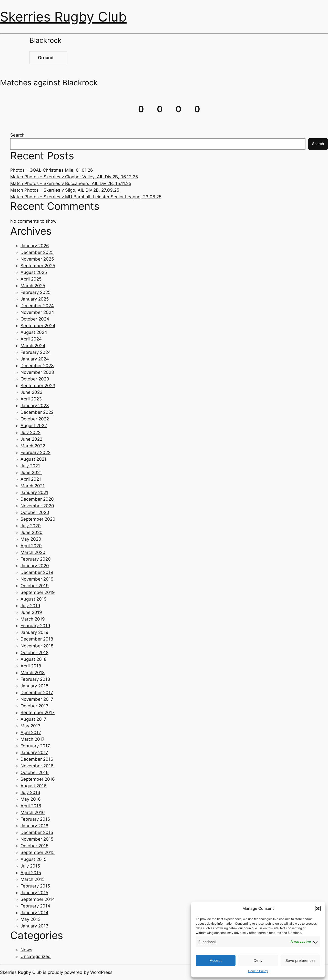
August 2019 (34, 599)
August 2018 (33, 659)
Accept (216, 960)
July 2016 (30, 792)
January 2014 (34, 913)
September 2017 (38, 713)
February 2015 (35, 886)
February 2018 (35, 679)
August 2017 (33, 719)
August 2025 (34, 272)
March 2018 (33, 673)
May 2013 (31, 919)
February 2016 (35, 819)
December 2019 (37, 572)
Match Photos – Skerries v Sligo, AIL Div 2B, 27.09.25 (65, 190)
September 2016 (38, 779)
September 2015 (38, 852)
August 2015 (33, 859)
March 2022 (33, 446)
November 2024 (37, 312)
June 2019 (31, 612)
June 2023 (32, 392)
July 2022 (30, 432)
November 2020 (37, 506)
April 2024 (31, 339)
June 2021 (31, 472)
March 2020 (33, 552)
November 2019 (37, 579)
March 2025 (33, 286)
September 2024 (38, 326)
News (26, 950)
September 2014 (38, 899)
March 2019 (33, 619)
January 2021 (34, 492)
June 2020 (32, 532)
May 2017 (30, 726)
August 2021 (33, 459)
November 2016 (37, 766)
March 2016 (33, 812)
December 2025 (37, 252)
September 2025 (38, 266)
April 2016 (31, 806)
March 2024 (33, 346)
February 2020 (36, 559)
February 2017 (35, 746)
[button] (318, 909)
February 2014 (35, 906)
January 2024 (35, 359)
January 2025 (35, 299)
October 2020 (35, 512)
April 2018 (31, 666)
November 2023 (37, 372)
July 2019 (30, 606)
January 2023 (35, 406)
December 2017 (37, 693)
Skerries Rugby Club (63, 17)
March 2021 (33, 486)
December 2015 (37, 832)
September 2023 (38, 386)
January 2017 (34, 752)
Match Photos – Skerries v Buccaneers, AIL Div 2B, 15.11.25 (71, 183)
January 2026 (35, 246)
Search (17, 135)
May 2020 (31, 539)
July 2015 (30, 866)
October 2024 (35, 319)
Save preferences (301, 960)
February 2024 (36, 352)
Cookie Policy (258, 971)
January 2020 (35, 566)
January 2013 (34, 926)
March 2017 (33, 739)
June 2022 (31, 439)
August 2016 (34, 786)
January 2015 (34, 893)
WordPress (101, 972)
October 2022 (35, 419)
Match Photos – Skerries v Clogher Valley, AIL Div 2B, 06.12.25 (74, 177)
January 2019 (34, 632)
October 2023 (35, 379)
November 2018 (37, 646)
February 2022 (35, 452)
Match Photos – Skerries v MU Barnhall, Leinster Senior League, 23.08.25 (86, 197)
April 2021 (31, 479)
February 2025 (35, 292)
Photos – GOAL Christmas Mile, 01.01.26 (52, 170)
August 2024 (34, 332)
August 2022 (34, 426)
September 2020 (38, 519)
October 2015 (34, 846)
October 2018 (34, 653)
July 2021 (30, 466)
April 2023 (31, 399)
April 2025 (31, 279)
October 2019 (35, 586)
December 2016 (37, 759)
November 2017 (37, 699)
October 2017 (34, 706)
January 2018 (34, 686)
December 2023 (37, 366)
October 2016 (35, 772)
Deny (258, 960)
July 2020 (31, 526)
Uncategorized (36, 956)
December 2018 (37, 639)
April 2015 (31, 873)
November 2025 (37, 259)
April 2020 (31, 546)
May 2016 (31, 799)
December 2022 (37, 412)
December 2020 (37, 499)
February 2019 (35, 626)
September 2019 (38, 592)
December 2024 (37, 306)
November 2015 (37, 839)
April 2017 (31, 733)
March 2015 (33, 879)
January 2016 (34, 826)
